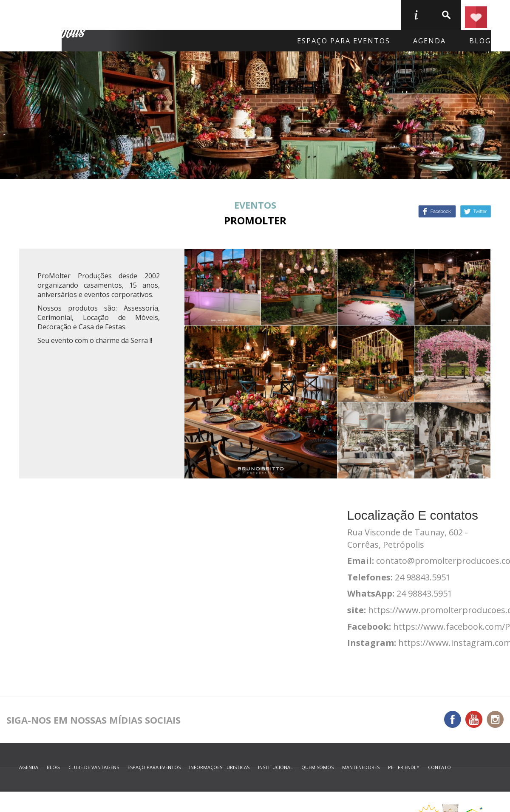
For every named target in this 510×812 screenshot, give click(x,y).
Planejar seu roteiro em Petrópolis (476, 15)
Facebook (437, 211)
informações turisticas (416, 15)
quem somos (317, 767)
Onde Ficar (143, 14)
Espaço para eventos (344, 41)
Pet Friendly (404, 767)
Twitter (476, 211)
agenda (429, 41)
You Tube (474, 719)
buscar (446, 15)
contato (439, 767)
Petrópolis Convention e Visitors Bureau (54, 26)
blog (480, 41)
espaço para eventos (154, 767)
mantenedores (361, 767)
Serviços (364, 14)
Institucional (275, 767)
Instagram (495, 719)
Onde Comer (218, 14)
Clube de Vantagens (94, 767)
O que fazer (294, 14)
